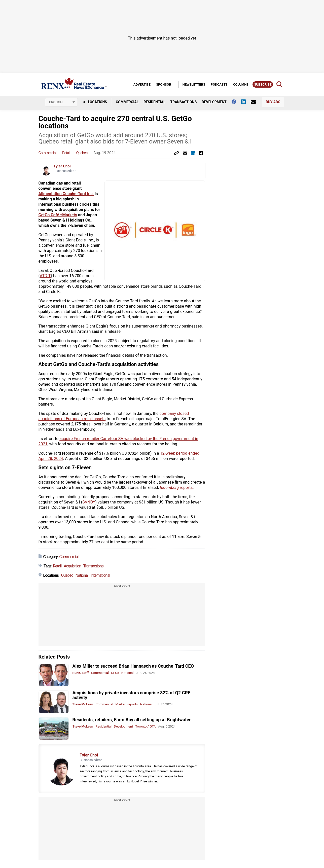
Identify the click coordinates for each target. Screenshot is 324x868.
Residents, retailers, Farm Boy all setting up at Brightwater (132, 720)
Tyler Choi (62, 166)
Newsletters (194, 84)
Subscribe (263, 84)
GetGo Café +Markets (58, 215)
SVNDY (89, 502)
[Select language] (61, 102)
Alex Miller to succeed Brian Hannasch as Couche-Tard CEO (133, 666)
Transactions (184, 102)
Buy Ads (273, 102)
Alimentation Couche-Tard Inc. (66, 194)
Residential (154, 102)
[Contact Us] (256, 102)
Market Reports (127, 704)
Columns (241, 84)
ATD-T (45, 276)
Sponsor (164, 84)
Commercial (127, 102)
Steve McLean (83, 704)
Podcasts (219, 84)
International (100, 575)
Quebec (82, 153)
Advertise (142, 84)
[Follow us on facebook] (236, 102)
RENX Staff (81, 673)
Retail (66, 153)
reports (176, 487)
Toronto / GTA (145, 726)
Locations (95, 102)
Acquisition (72, 566)
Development (214, 102)
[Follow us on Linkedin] (246, 102)
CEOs (115, 673)
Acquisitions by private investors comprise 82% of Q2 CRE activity (132, 695)
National (82, 575)
